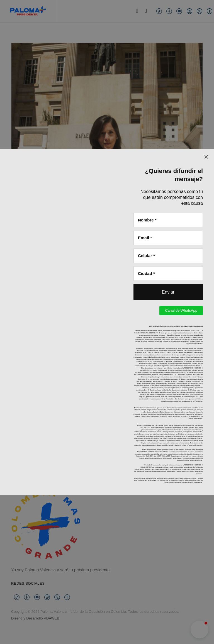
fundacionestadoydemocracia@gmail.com (150, 305)
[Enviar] (168, 143)
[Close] (206, 8)
